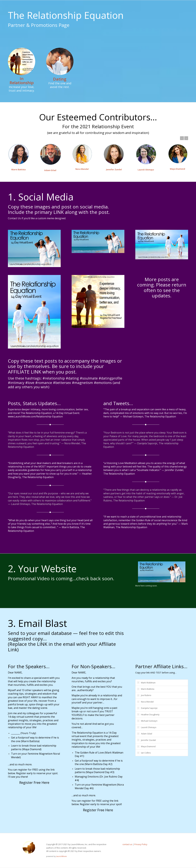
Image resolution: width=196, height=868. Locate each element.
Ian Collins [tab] (144, 753)
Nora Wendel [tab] (145, 702)
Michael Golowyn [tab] (147, 721)
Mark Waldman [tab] (146, 683)
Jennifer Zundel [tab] (146, 740)
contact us (127, 844)
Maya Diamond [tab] (146, 746)
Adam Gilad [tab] (145, 734)
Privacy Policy (141, 844)
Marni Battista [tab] (146, 689)
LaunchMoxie (61, 856)
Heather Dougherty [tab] (148, 714)
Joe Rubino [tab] (144, 695)
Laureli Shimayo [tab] (147, 727)
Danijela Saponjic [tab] (147, 708)
